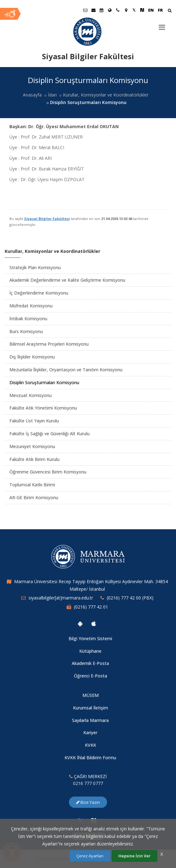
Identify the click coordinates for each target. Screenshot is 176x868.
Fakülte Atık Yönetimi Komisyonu (43, 408)
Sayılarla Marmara (90, 720)
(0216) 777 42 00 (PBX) (130, 598)
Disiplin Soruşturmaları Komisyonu (44, 382)
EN (151, 10)
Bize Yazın (88, 802)
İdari (52, 95)
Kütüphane (90, 651)
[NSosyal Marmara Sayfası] (142, 10)
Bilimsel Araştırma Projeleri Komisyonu (49, 344)
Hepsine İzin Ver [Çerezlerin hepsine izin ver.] (135, 856)
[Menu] (162, 25)
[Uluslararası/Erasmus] (110, 10)
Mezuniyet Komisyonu (32, 446)
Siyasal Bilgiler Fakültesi (47, 219)
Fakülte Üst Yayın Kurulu (34, 421)
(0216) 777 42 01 (91, 607)
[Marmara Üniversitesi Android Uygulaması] (80, 624)
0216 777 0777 (88, 783)
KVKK (91, 745)
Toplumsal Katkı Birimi (32, 485)
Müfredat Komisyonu (31, 306)
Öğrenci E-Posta (91, 676)
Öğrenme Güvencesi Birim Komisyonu (48, 472)
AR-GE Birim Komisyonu (34, 497)
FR (160, 10)
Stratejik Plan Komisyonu (35, 267)
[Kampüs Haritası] (126, 10)
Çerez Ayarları (90, 856)
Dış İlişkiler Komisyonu (32, 357)
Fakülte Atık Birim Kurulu (34, 459)
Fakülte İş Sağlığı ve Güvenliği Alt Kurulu (49, 434)
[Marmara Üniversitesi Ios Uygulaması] (94, 624)
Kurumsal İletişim (91, 708)
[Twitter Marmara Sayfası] (134, 10)
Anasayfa (32, 95)
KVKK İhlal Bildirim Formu (90, 758)
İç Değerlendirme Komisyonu (39, 293)
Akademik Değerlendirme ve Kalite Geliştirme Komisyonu (67, 280)
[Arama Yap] (170, 11)
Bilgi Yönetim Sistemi (90, 638)
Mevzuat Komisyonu (31, 395)
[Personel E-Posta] (93, 10)
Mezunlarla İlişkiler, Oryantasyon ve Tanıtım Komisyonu (66, 370)
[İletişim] (118, 10)
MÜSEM (91, 695)
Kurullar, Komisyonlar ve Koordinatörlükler (106, 95)
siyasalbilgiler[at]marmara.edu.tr (61, 598)
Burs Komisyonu (26, 331)
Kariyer (90, 732)
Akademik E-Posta (90, 663)
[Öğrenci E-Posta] (85, 10)
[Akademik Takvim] (101, 10)
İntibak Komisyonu (28, 319)
